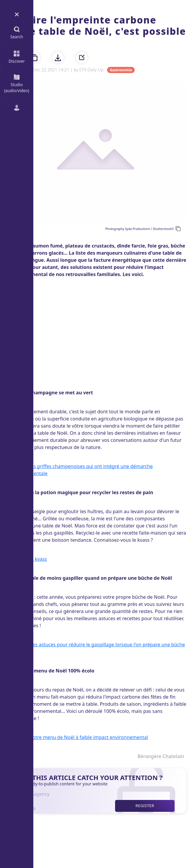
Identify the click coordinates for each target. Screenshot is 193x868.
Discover (17, 56)
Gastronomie (121, 70)
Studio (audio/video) (17, 83)
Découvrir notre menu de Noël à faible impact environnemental (77, 737)
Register (145, 806)
